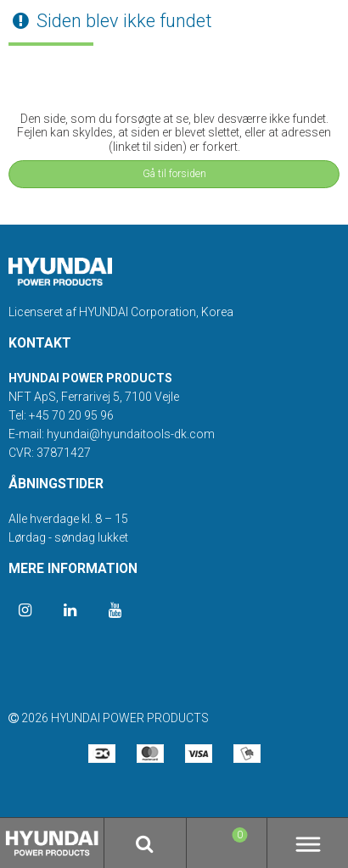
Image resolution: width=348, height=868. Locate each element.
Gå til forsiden (174, 174)
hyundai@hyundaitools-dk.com (131, 434)
